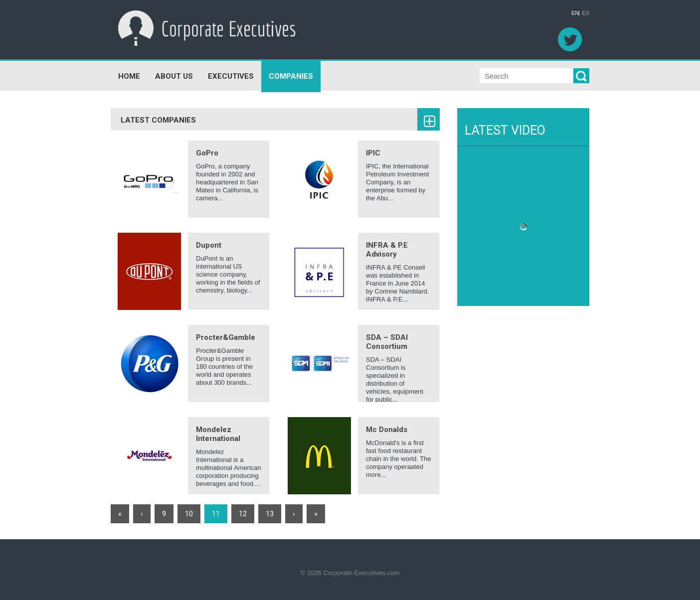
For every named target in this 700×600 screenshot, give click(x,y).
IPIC (373, 153)
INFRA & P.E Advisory (387, 250)
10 (189, 514)
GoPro (207, 153)
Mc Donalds (387, 430)
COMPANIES (291, 76)
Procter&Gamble (226, 337)
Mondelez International (218, 434)
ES (586, 13)
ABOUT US (174, 76)
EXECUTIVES (231, 76)
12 (243, 514)
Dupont (209, 245)
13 (270, 514)
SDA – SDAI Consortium (387, 342)
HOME (129, 76)
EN (575, 13)
